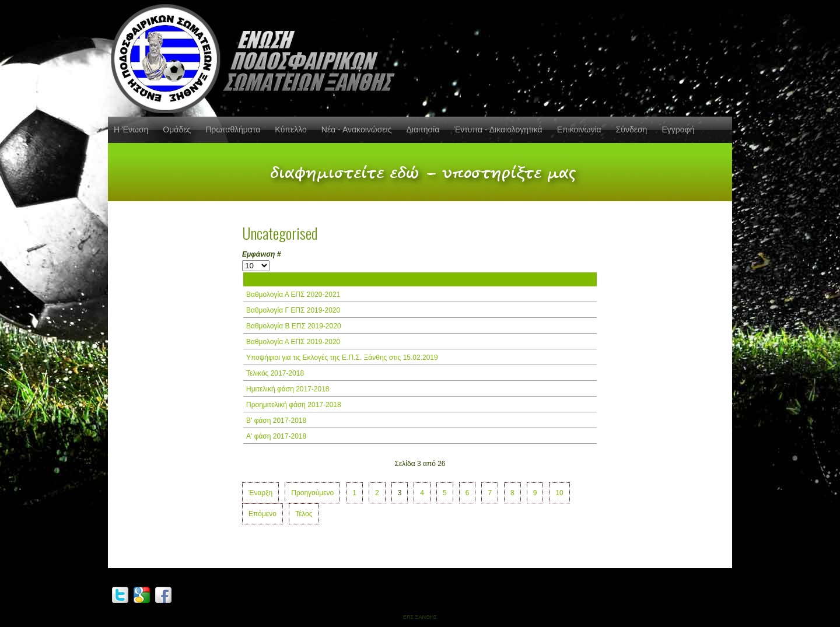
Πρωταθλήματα (233, 129)
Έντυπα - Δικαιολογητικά (498, 129)
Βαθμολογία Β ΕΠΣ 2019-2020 (294, 326)
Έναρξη (260, 493)
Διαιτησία (423, 129)
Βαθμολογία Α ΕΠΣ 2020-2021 (293, 295)
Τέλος (304, 514)
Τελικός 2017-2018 (275, 373)
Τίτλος (257, 279)
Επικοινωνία (579, 129)
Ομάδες (177, 129)
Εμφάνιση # (261, 254)
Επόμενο (262, 514)
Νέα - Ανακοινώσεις (357, 129)
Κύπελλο (290, 129)
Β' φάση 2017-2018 (276, 421)
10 (559, 493)
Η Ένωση (131, 129)
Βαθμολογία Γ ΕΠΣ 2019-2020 (293, 310)
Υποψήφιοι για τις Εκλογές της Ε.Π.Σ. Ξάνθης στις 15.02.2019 (342, 358)
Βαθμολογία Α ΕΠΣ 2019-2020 (293, 342)
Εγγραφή (678, 129)
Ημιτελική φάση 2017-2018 (288, 389)
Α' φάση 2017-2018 (276, 436)
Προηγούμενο (312, 493)
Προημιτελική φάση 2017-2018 (294, 405)
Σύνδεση (632, 129)
